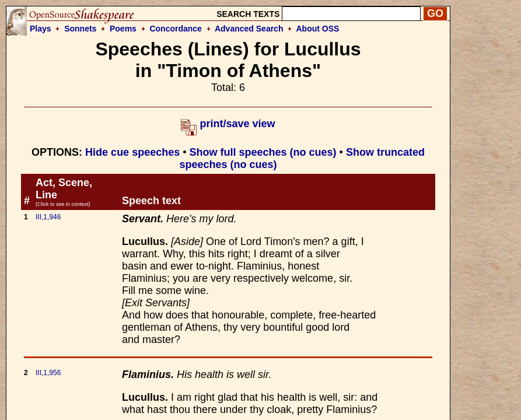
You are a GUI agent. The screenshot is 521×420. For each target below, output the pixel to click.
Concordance (175, 29)
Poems (123, 29)
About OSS (318, 29)
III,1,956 (48, 373)
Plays (41, 29)
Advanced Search (249, 29)
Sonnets (80, 29)
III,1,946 (48, 217)
